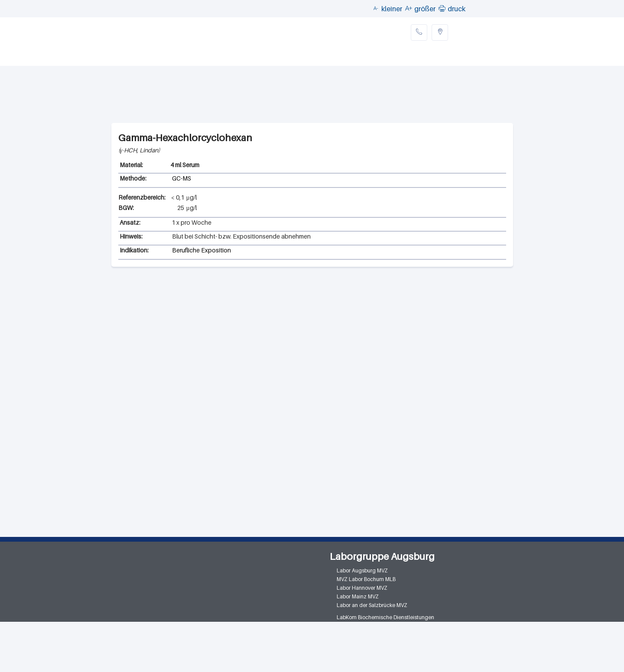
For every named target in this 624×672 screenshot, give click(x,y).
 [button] (442, 8)
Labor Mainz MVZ (358, 596)
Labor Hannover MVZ (362, 588)
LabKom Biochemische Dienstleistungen (385, 617)
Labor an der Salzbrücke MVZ (372, 605)
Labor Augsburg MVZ (362, 570)
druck (457, 9)
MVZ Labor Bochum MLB (366, 579)
